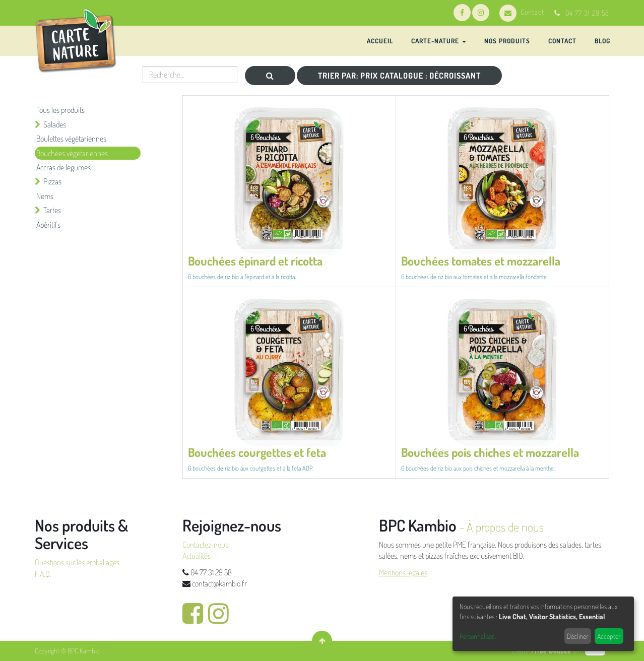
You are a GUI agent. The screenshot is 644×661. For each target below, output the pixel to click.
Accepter (609, 636)
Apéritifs (48, 225)
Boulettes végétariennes (71, 139)
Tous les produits (60, 110)
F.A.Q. (43, 574)
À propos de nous (505, 527)
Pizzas (52, 181)
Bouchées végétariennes (72, 153)
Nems (45, 196)
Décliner (577, 636)
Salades (55, 124)
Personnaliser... (478, 636)
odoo (595, 651)
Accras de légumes (63, 167)
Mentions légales (403, 572)
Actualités (197, 556)
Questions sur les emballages (77, 562)
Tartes (52, 210)
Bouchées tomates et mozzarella (481, 261)
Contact (522, 12)
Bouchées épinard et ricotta (255, 261)
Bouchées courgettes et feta (257, 452)
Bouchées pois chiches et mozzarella (490, 452)
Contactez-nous (205, 545)
